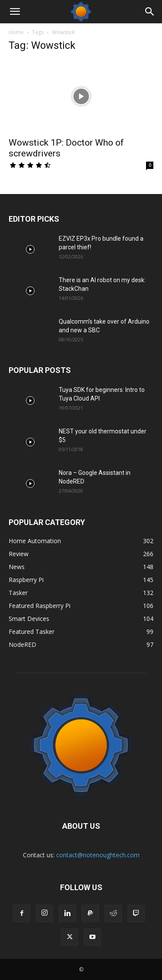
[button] (15, 12)
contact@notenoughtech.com (98, 855)
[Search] (150, 12)
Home (16, 32)
